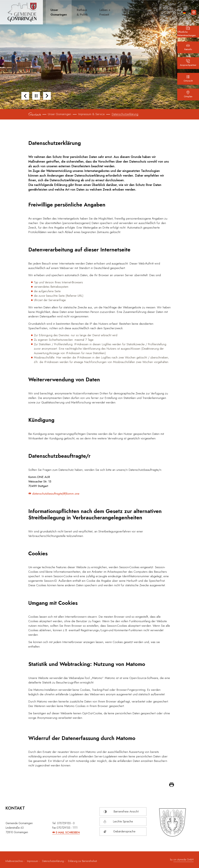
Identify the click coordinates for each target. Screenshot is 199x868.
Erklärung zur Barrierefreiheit (82, 861)
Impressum (32, 861)
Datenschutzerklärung (53, 861)
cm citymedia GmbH (183, 860)
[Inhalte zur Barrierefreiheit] (194, 12)
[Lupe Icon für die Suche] (177, 12)
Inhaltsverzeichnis (15, 861)
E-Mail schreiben (68, 833)
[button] (58, 12)
